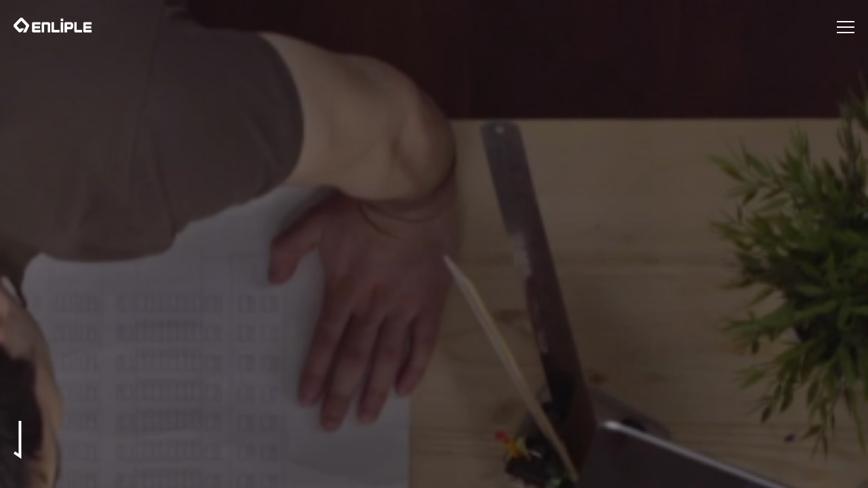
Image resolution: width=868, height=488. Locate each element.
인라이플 (53, 25)
